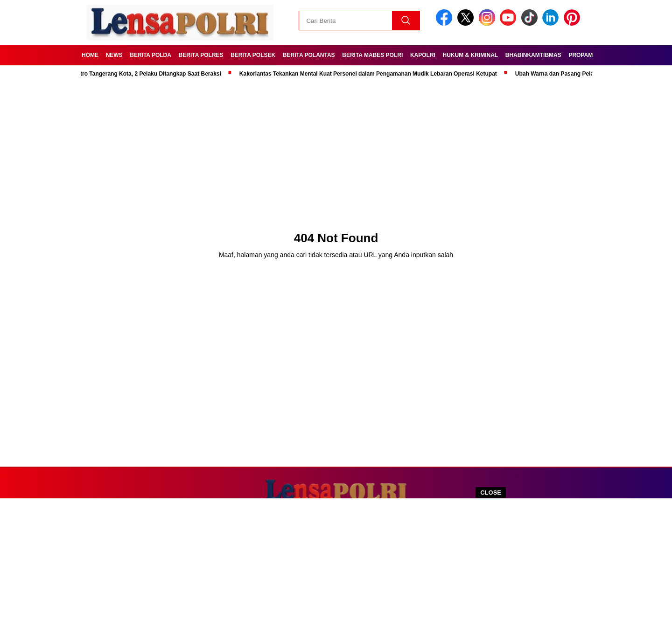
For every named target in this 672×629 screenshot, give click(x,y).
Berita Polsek (253, 55)
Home (90, 55)
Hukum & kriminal (471, 55)
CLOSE (491, 493)
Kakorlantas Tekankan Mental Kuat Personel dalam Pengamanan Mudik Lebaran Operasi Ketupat (371, 74)
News (114, 55)
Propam (581, 55)
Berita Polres (201, 55)
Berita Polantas (309, 55)
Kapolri (423, 55)
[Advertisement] (336, 564)
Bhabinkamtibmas (533, 55)
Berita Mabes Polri (372, 55)
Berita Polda (150, 55)
